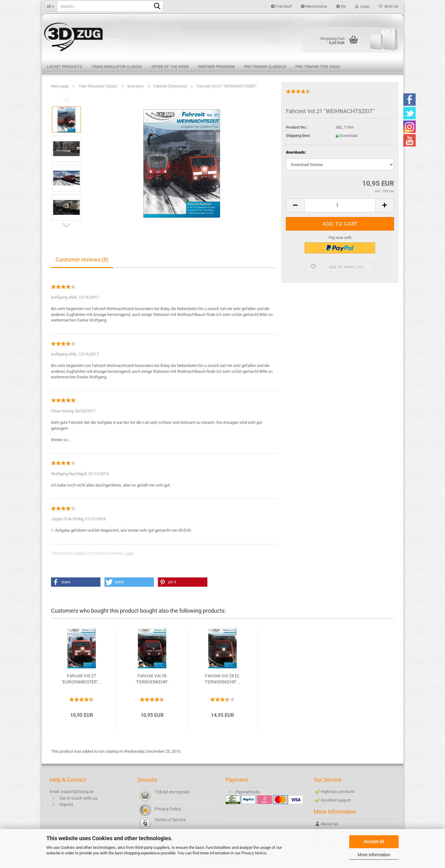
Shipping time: (298, 136)
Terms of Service (170, 820)
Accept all (374, 841)
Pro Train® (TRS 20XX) (318, 67)
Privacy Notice (254, 853)
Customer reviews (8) (82, 260)
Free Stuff (281, 6)
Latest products (65, 67)
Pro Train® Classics (265, 67)
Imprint (66, 805)
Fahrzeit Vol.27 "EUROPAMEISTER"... (82, 679)
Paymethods (248, 792)
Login (362, 6)
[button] (76, 582)
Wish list (389, 6)
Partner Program (216, 67)
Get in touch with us (78, 798)
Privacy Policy (168, 809)
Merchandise (314, 6)
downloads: (296, 152)
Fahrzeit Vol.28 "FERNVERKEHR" (152, 679)
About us (329, 824)
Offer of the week (170, 67)
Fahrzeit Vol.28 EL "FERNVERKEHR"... (222, 679)
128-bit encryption (172, 792)
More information (374, 855)
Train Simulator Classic (117, 67)
